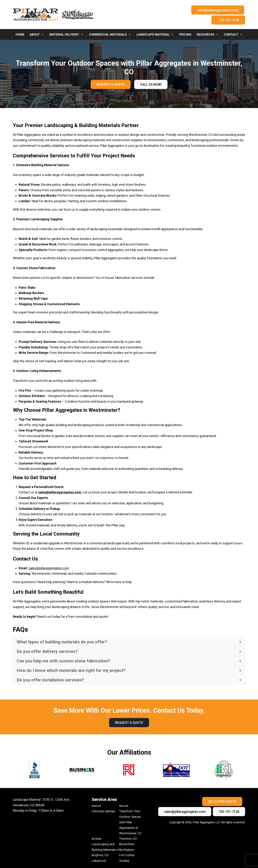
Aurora (124, 806)
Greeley (124, 861)
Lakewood (99, 861)
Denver (96, 806)
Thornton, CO (128, 839)
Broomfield (127, 844)
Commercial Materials (110, 34)
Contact (233, 34)
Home (20, 34)
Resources (208, 34)
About (37, 34)
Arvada (96, 839)
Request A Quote (111, 84)
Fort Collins (127, 855)
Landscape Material (155, 34)
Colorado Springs (103, 811)
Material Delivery (66, 34)
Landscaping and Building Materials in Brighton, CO (105, 850)
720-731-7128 (229, 20)
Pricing (185, 34)
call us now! (151, 84)
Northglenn (127, 850)
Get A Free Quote (222, 802)
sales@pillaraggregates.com (218, 10)
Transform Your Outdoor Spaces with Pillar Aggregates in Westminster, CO (130, 822)
